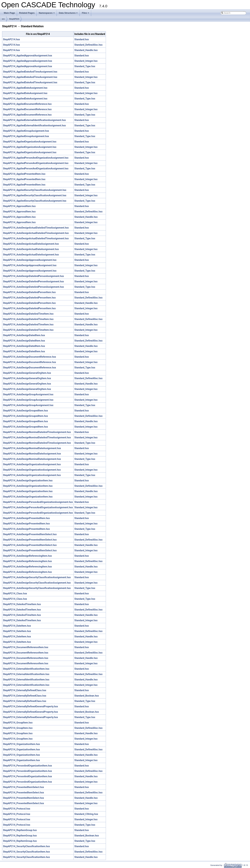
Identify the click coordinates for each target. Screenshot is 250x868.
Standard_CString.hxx (86, 814)
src (3, 19)
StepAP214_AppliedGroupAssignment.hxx (26, 131)
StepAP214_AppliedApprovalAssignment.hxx (28, 56)
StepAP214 (14, 19)
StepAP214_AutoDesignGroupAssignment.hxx (28, 394)
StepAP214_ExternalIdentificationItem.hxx (26, 669)
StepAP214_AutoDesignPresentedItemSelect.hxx (30, 534)
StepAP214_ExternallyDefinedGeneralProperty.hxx (30, 706)
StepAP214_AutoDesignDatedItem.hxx (24, 335)
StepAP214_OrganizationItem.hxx (21, 744)
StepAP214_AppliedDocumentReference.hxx (27, 104)
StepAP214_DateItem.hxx (17, 626)
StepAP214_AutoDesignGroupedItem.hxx (25, 411)
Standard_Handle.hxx (86, 50)
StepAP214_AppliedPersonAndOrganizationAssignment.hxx (36, 158)
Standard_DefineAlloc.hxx (88, 45)
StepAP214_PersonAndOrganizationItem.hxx (27, 766)
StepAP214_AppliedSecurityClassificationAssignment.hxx (35, 190)
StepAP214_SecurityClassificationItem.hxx (26, 846)
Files (86, 14)
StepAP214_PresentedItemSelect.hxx (23, 787)
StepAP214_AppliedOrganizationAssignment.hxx (30, 142)
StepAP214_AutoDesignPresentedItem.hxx (26, 518)
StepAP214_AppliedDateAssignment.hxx (25, 88)
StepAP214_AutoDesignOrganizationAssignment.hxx (32, 464)
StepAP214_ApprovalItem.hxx (19, 206)
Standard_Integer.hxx (86, 61)
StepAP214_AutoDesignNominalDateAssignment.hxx (32, 448)
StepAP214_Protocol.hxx (17, 809)
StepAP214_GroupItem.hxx (18, 723)
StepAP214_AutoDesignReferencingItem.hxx (27, 556)
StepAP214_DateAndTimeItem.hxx (22, 604)
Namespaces (47, 14)
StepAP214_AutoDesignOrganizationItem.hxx (28, 481)
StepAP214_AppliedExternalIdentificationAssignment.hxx (34, 120)
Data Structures (69, 14)
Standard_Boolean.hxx (87, 696)
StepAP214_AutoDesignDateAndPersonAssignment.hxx (33, 276)
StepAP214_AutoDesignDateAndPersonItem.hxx (29, 292)
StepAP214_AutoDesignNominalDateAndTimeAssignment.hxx (37, 432)
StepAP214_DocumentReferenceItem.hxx (26, 647)
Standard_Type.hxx (85, 66)
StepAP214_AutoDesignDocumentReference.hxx (29, 357)
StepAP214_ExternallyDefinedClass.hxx (25, 690)
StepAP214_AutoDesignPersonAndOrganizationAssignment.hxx (38, 502)
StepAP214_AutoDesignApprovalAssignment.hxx (30, 260)
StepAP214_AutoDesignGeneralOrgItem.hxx (27, 373)
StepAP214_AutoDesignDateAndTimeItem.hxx (28, 314)
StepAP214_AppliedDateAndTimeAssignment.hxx (30, 72)
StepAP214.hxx (11, 39)
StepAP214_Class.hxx (15, 593)
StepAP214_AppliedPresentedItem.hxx (24, 174)
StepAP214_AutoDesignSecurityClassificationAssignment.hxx (37, 577)
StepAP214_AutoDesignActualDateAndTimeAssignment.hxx (36, 228)
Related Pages (27, 13)
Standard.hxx (82, 39)
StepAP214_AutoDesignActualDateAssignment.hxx (31, 244)
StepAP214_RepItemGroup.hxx (20, 830)
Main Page (9, 13)
